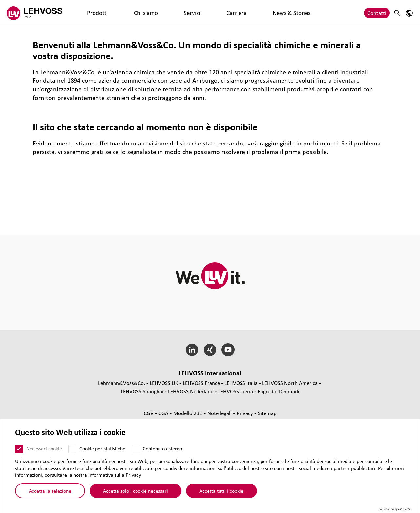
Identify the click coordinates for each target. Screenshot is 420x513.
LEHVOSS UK (164, 383)
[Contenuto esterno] (136, 449)
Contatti (377, 13)
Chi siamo (115, 13)
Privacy (245, 413)
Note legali (220, 413)
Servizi (141, 13)
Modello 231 (189, 413)
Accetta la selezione (50, 491)
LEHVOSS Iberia (236, 391)
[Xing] (210, 350)
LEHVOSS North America (290, 383)
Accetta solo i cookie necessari (136, 491)
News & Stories (198, 13)
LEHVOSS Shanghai (142, 391)
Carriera (164, 13)
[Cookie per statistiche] (72, 449)
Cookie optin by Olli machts (395, 509)
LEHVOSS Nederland (191, 391)
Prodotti (87, 13)
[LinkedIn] (192, 350)
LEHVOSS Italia (241, 383)
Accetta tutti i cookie (221, 491)
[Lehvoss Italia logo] (34, 13)
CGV (149, 413)
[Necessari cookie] (19, 449)
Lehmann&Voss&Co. (122, 383)
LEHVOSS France (201, 383)
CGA (164, 413)
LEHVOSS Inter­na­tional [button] (210, 373)
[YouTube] (228, 350)
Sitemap (267, 413)
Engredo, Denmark (279, 391)
